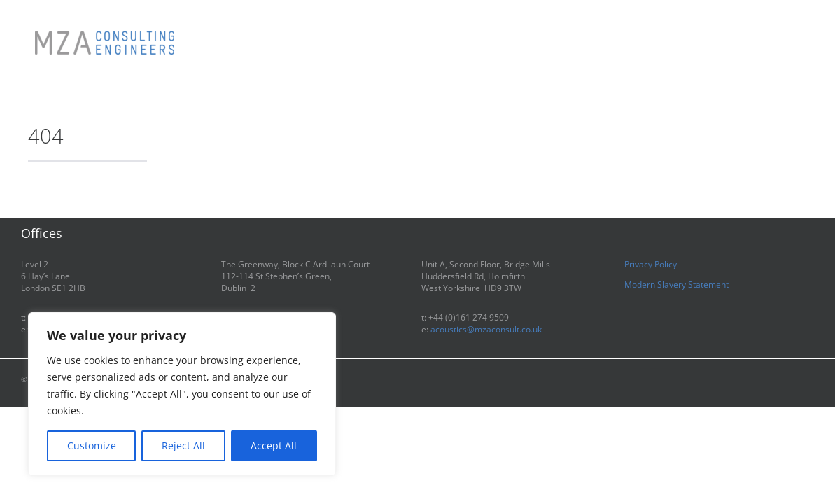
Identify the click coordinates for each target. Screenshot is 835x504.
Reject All (183, 446)
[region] (182, 394)
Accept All (274, 446)
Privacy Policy (651, 264)
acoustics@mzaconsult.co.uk (486, 329)
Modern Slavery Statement (676, 285)
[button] (756, 29)
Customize (92, 446)
